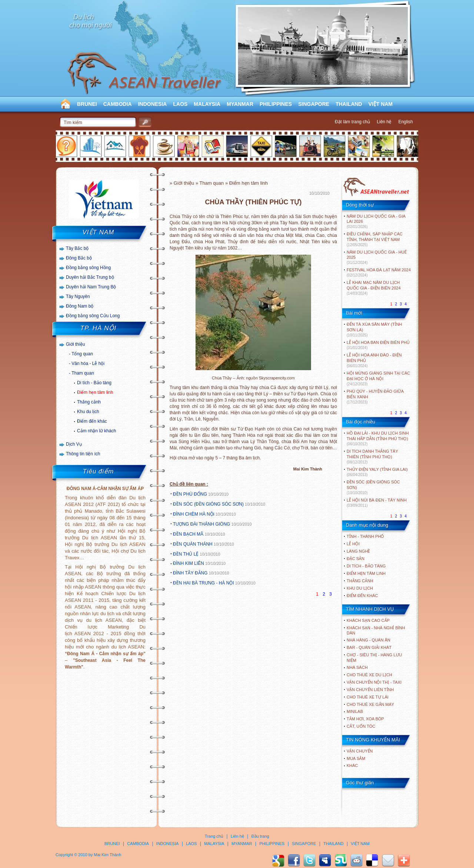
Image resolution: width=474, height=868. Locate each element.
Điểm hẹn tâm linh (95, 392)
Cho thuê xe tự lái (368, 697)
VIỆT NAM (381, 104)
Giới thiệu (75, 344)
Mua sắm (356, 758)
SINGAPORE (314, 104)
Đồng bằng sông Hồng (88, 268)
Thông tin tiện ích (83, 454)
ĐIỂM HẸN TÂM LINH (366, 573)
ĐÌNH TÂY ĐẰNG (190, 573)
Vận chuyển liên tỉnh (370, 690)
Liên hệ (384, 122)
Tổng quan (82, 354)
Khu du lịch (88, 412)
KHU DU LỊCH (360, 588)
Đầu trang (260, 836)
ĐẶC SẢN (355, 559)
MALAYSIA (207, 104)
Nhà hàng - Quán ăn (368, 640)
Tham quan (83, 373)
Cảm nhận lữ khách (96, 431)
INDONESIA (153, 104)
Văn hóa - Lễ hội (88, 363)
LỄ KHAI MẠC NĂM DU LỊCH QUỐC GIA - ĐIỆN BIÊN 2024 (374, 288)
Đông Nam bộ (80, 306)
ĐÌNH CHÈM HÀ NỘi (194, 514)
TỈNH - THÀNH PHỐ (365, 536)
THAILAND (349, 104)
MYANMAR (240, 104)
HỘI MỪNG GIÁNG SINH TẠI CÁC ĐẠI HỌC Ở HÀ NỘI (378, 378)
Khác (352, 765)
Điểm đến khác (92, 421)
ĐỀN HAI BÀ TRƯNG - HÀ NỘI (203, 583)
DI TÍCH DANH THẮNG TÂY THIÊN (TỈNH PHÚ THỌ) (372, 457)
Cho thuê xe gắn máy (370, 704)
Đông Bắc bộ (79, 258)
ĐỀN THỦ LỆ (186, 554)
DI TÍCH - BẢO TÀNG (366, 566)
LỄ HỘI (353, 544)
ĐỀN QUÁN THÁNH (193, 544)
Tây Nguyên (78, 296)
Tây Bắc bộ (77, 248)
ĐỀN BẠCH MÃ (189, 534)
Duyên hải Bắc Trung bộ (90, 277)
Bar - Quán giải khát (369, 647)
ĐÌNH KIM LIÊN (188, 563)
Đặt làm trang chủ (352, 122)
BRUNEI (87, 104)
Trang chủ (214, 836)
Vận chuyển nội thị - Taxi (374, 682)
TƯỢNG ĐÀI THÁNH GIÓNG (201, 524)
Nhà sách (357, 667)
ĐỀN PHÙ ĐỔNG (190, 494)
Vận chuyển (360, 751)
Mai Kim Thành (108, 855)
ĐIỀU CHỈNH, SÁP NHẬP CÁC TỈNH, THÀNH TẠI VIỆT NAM (375, 239)
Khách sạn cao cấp (368, 620)
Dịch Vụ (74, 444)
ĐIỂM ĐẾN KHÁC (362, 596)
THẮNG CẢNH (360, 581)
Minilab (355, 711)
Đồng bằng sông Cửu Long (93, 316)
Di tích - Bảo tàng (94, 383)
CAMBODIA (118, 104)
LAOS (180, 104)
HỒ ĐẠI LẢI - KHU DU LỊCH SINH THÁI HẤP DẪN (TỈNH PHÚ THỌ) (378, 438)
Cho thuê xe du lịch (369, 675)
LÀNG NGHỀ (358, 551)
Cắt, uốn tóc (361, 726)
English (406, 122)
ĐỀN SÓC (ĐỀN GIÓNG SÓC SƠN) (208, 504)
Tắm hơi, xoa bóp (365, 719)
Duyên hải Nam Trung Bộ (91, 287)
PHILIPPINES (276, 104)
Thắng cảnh (89, 402)
